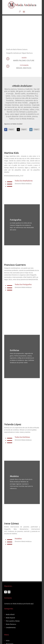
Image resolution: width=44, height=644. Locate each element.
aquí (32, 604)
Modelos (18, 538)
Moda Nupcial (10, 618)
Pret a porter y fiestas (13, 621)
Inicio (8, 641)
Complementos (11, 627)
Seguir (11, 129)
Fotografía (24, 65)
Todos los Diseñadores (24, 181)
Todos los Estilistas (22, 437)
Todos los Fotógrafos (23, 284)
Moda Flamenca (11, 624)
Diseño (24, 58)
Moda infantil (10, 614)
